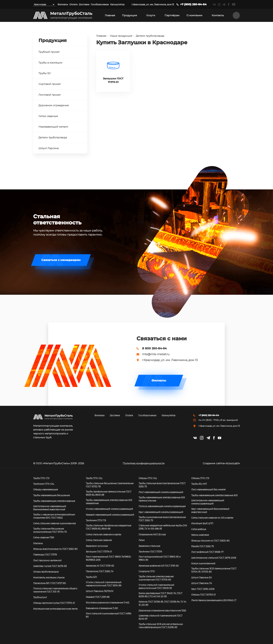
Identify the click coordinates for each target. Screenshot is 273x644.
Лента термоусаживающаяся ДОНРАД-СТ (214, 600)
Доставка (84, 4)
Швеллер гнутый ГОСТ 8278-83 (50, 566)
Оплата (73, 4)
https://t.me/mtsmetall (224, 4)
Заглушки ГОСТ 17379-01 (99, 551)
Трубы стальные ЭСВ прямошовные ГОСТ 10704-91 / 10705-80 (214, 570)
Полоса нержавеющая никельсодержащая (162, 506)
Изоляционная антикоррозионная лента (55, 609)
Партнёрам (172, 15)
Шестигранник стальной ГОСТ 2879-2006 (214, 558)
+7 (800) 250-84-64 (193, 4)
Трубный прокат (49, 52)
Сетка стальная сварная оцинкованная (54, 523)
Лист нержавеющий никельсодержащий (161, 492)
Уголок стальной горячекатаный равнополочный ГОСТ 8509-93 (156, 586)
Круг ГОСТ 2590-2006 (203, 589)
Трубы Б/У (91, 577)
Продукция (129, 15)
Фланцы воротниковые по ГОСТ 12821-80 (55, 549)
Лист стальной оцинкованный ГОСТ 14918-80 (109, 615)
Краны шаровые (200, 535)
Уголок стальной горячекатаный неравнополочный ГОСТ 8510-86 (104, 584)
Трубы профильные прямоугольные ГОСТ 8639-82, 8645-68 (109, 493)
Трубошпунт (40, 597)
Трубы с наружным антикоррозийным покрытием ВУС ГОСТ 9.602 (54, 516)
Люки (142, 540)
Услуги (151, 15)
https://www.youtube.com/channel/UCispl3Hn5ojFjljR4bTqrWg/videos (234, 4)
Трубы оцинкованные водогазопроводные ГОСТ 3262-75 (162, 519)
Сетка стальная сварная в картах (103, 534)
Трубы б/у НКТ (199, 484)
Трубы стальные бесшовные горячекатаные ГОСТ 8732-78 (110, 485)
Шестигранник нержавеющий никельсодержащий (208, 502)
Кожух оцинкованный (203, 563)
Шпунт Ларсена (49, 148)
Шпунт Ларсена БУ (202, 577)
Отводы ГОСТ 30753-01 (203, 595)
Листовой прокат (50, 95)
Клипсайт (233, 463)
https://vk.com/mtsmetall (214, 4)
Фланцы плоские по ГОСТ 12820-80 (210, 541)
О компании (194, 15)
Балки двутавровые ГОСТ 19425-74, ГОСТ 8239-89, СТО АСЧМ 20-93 (161, 595)
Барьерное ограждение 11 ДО (102, 608)
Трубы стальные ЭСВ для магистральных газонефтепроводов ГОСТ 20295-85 (161, 626)
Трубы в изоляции (50, 63)
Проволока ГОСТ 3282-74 (100, 571)
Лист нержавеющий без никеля (208, 489)
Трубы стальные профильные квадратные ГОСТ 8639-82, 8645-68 (109, 527)
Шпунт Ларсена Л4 (202, 583)
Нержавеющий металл (53, 127)
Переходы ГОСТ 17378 (45, 554)
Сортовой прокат (50, 84)
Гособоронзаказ (100, 4)
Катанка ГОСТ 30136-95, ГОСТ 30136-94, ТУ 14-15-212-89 (163, 603)
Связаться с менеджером (61, 260)
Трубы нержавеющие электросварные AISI (214, 495)
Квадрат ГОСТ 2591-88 (98, 597)
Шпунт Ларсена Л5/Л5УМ (100, 591)
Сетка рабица (199, 529)
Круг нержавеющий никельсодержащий (161, 512)
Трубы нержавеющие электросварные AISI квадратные (109, 502)
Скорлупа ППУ (147, 571)
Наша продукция (121, 36)
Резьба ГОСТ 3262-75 (203, 546)
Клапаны (38, 543)
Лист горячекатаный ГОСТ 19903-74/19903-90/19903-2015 (109, 558)
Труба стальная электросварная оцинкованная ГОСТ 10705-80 (156, 578)
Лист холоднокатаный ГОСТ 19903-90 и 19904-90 (160, 558)
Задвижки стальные (149, 546)
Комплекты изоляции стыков (49, 577)
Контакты (218, 15)
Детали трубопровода (150, 36)
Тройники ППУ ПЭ (96, 520)
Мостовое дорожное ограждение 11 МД (107, 602)
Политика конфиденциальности (144, 463)
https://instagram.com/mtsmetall (219, 4)
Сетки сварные (48, 116)
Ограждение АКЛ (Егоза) (152, 534)
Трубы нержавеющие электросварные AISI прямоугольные (162, 499)
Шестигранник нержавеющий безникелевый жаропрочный (50, 508)
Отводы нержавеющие (46, 489)
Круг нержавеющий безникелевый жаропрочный (210, 510)
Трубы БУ (45, 73)
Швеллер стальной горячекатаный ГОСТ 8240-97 (161, 617)
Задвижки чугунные (97, 546)
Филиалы (63, 4)
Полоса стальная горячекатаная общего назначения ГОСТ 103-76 (55, 590)
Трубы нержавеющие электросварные (54, 501)
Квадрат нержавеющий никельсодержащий (110, 515)
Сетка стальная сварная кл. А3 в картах (212, 518)
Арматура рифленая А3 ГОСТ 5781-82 (159, 566)
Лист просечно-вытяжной (47, 560)
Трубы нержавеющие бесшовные (51, 495)
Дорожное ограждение (54, 105)
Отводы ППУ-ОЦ (148, 478)
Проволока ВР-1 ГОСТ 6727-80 (50, 583)
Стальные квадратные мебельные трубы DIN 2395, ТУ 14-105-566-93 (163, 527)
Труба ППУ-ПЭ (41, 478)
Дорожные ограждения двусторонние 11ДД (162, 610)
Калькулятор (117, 4)
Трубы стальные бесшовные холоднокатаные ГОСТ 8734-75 (50, 530)
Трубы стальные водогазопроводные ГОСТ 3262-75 (162, 485)
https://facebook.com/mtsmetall (229, 4)
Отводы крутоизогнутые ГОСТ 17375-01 (54, 603)
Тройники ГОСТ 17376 (150, 551)
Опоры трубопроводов (46, 572)
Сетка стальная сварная (99, 540)
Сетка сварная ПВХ (44, 537)
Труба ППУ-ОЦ (94, 478)
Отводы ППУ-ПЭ (200, 478)
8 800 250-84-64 (154, 348)
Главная (110, 15)
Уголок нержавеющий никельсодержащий (109, 509)
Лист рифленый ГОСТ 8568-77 (207, 552)
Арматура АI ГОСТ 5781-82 (100, 566)
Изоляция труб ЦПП (202, 523)
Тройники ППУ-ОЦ (44, 484)
